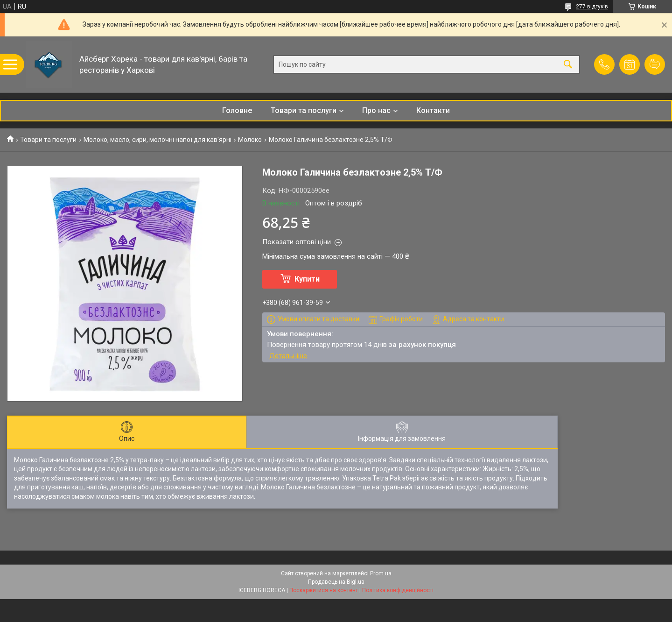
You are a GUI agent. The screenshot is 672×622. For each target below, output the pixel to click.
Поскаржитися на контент (324, 590)
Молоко (250, 140)
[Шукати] (568, 65)
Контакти (433, 110)
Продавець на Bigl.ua (336, 582)
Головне (237, 110)
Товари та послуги (304, 110)
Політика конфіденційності (398, 590)
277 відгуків (592, 7)
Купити (307, 279)
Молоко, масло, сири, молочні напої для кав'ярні (157, 140)
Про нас (376, 110)
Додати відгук (655, 64)
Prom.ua (381, 573)
